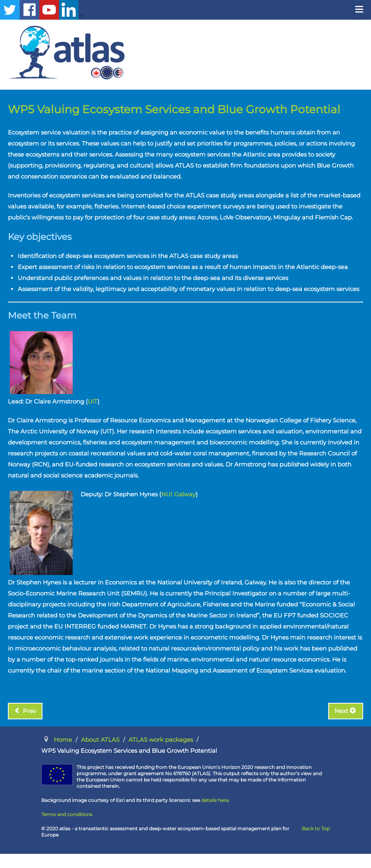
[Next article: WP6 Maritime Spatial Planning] (346, 711)
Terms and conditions (67, 814)
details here (215, 800)
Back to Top (316, 828)
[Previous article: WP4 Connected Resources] (25, 711)
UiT (93, 401)
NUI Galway (178, 494)
